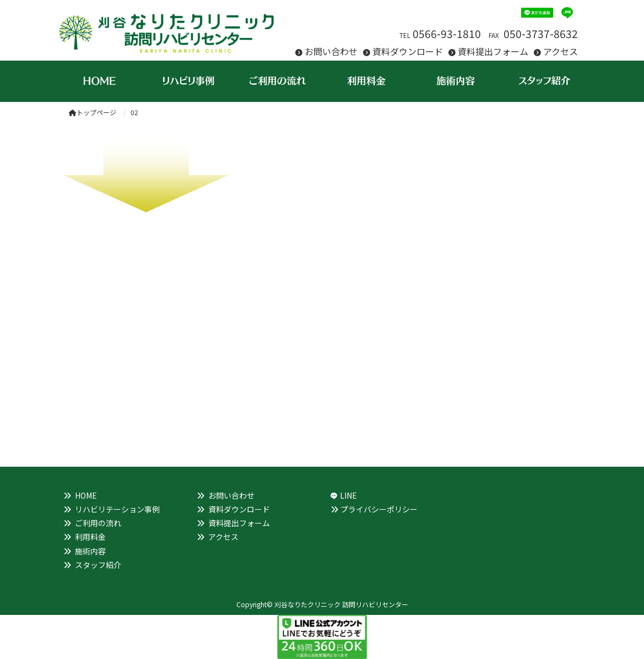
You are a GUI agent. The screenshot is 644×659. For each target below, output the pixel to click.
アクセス (561, 51)
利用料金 (90, 537)
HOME (86, 495)
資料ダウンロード (408, 51)
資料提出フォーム (493, 51)
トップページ (93, 112)
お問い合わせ (331, 51)
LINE (348, 495)
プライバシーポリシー (379, 509)
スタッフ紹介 (98, 565)
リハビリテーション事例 (117, 509)
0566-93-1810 (447, 34)
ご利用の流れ (98, 523)
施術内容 (90, 551)
